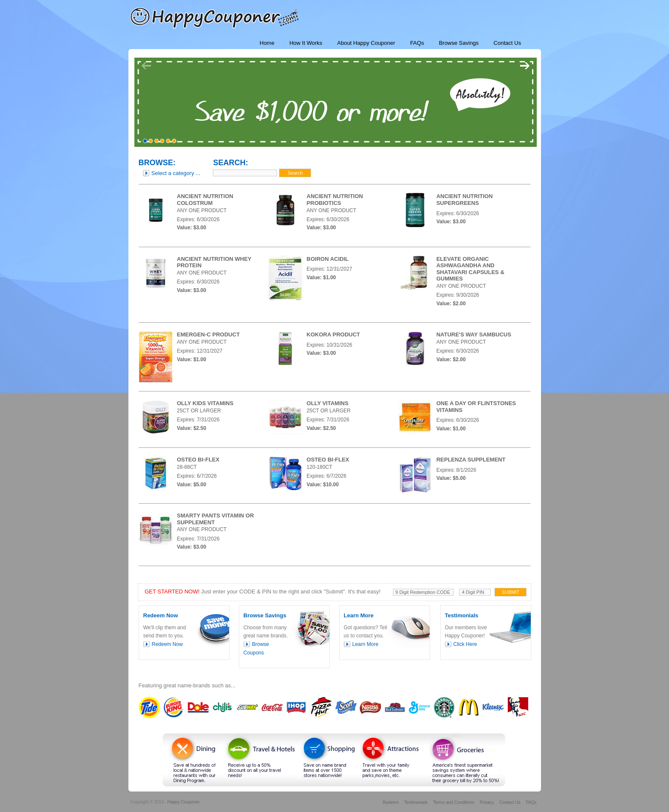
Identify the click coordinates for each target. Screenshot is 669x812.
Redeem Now (167, 644)
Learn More (365, 644)
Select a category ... (176, 173)
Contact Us (510, 802)
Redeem (391, 802)
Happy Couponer (183, 802)
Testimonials (416, 802)
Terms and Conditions (454, 802)
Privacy (487, 802)
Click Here (465, 644)
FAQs (531, 802)
